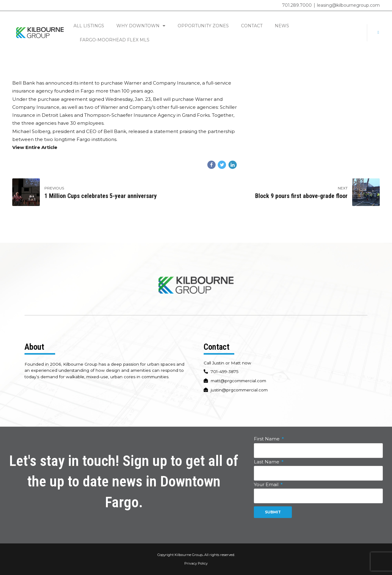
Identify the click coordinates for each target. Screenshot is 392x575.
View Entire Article (35, 147)
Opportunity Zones (203, 26)
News (282, 26)
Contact (252, 26)
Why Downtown (141, 26)
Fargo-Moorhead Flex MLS (115, 40)
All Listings (89, 26)
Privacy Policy (196, 563)
